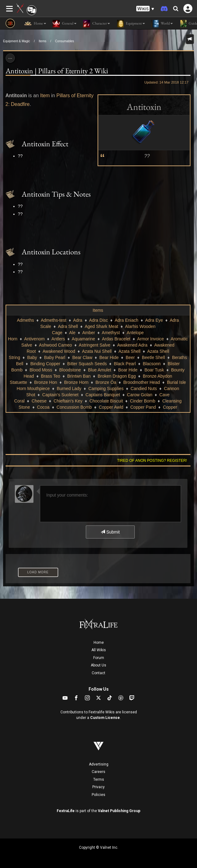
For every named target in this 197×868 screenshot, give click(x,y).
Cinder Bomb (143, 401)
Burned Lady (69, 389)
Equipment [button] (131, 24)
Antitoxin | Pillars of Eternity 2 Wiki (57, 71)
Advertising (99, 764)
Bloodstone (70, 370)
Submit (110, 532)
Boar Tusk (154, 370)
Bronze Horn (76, 382)
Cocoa (43, 407)
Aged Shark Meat (101, 326)
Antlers (58, 339)
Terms (99, 779)
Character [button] (96, 24)
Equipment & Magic (17, 41)
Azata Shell (129, 351)
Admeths (25, 320)
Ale (72, 333)
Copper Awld (111, 407)
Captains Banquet (103, 395)
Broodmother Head (142, 382)
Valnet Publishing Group (119, 811)
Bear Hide (109, 357)
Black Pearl (125, 364)
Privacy (98, 787)
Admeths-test (54, 320)
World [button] (162, 24)
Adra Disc (99, 320)
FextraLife (66, 811)
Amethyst (111, 333)
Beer (130, 357)
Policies (98, 795)
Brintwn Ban (79, 376)
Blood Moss (41, 370)
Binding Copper (45, 364)
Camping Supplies (106, 389)
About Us (98, 665)
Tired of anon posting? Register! (152, 461)
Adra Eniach (126, 320)
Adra (78, 320)
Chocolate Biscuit (106, 401)
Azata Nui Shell (97, 351)
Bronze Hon (46, 382)
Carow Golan (140, 395)
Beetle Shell (153, 357)
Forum (99, 658)
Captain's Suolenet (60, 395)
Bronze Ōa (106, 382)
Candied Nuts (144, 389)
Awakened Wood (59, 351)
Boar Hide (128, 370)
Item (45, 95)
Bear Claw (82, 357)
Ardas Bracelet (116, 339)
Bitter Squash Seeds (87, 364)
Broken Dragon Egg (117, 376)
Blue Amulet (100, 370)
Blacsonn (152, 364)
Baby (32, 357)
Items (42, 41)
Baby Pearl (55, 357)
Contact (98, 673)
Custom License (105, 718)
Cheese (39, 401)
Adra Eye (154, 320)
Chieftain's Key (68, 401)
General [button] (64, 24)
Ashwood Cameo (56, 345)
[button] (145, 9)
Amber (88, 333)
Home (99, 643)
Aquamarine (84, 339)
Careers (98, 772)
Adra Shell (68, 326)
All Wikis (99, 650)
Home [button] (35, 24)
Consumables (65, 41)
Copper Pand (143, 407)
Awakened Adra (132, 345)
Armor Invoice (151, 339)
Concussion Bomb (74, 407)
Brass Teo (50, 376)
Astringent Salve (94, 345)
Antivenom (34, 339)
